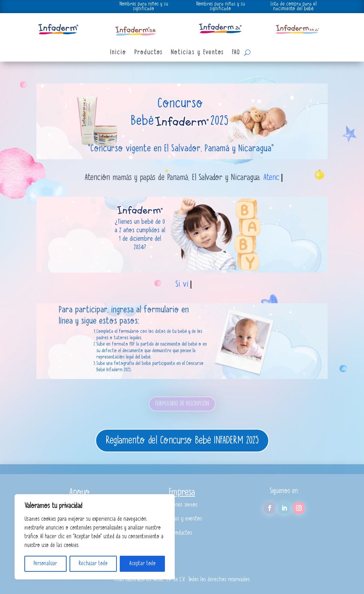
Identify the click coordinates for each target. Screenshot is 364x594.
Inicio (118, 53)
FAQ (236, 53)
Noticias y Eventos (197, 53)
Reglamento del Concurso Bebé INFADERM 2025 (182, 441)
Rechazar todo (93, 564)
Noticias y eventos (182, 519)
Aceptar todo (143, 564)
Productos (149, 53)
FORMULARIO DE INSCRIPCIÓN (182, 404)
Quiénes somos (182, 505)
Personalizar (45, 564)
